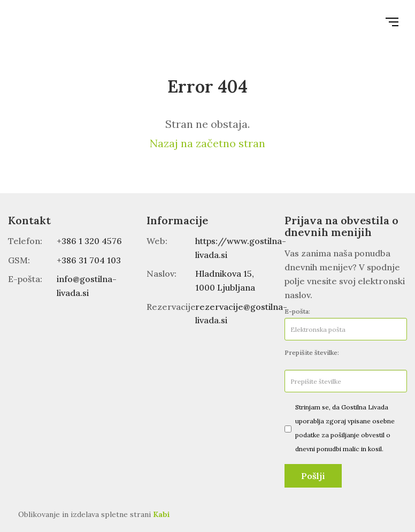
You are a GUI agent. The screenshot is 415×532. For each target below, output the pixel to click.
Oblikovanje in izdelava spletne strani (94, 514)
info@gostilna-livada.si (87, 286)
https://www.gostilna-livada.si (241, 248)
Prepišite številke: (312, 352)
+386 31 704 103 (89, 260)
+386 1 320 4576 (89, 241)
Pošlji (313, 476)
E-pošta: (297, 311)
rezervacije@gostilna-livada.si (241, 314)
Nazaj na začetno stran (207, 143)
